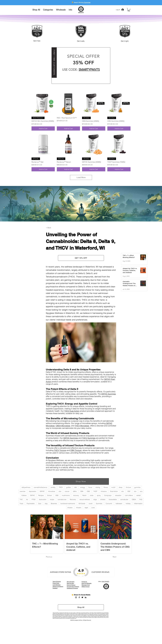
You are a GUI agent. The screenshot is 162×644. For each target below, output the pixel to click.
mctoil (113, 487)
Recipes (41, 495)
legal (86, 508)
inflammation (138, 504)
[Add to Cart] (43, 128)
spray (99, 495)
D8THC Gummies (71, 438)
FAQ (141, 499)
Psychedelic (31, 504)
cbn (135, 491)
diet (76, 487)
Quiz (40, 504)
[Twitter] (82, 597)
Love (93, 508)
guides (68, 487)
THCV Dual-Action (72, 411)
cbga (95, 499)
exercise (23, 491)
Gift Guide (82, 504)
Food (21, 504)
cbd (60, 491)
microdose (52, 491)
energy (83, 487)
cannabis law (62, 499)
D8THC (42, 491)
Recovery (73, 499)
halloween (119, 504)
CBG (88, 491)
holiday (128, 504)
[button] (48, 10)
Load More (81, 177)
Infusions (104, 491)
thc (27, 499)
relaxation (118, 495)
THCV (61, 487)
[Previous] (53, 557)
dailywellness (26, 487)
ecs (141, 491)
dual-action (43, 499)
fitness (106, 487)
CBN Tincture (76, 450)
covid (91, 504)
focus (90, 487)
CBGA (134, 499)
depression (33, 491)
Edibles (24, 495)
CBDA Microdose (63, 426)
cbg (46, 504)
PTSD (34, 499)
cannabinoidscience (40, 487)
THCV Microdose (82, 426)
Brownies (54, 504)
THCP (95, 491)
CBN (82, 491)
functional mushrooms (68, 504)
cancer (67, 491)
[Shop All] (81, 607)
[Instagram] (76, 597)
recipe (52, 499)
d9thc (75, 491)
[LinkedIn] (86, 597)
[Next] (111, 557)
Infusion (79, 508)
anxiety (53, 487)
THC (21, 499)
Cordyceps (108, 495)
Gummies (87, 2)
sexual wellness (85, 499)
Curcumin (109, 504)
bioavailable (113, 499)
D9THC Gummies (109, 394)
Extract (50, 495)
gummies (137, 487)
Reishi (84, 495)
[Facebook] (79, 597)
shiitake (103, 499)
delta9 (138, 495)
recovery (76, 495)
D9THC (32, 495)
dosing (98, 487)
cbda (92, 495)
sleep (121, 487)
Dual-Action (114, 491)
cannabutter (124, 499)
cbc (123, 491)
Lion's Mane (129, 495)
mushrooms (66, 495)
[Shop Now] (81, 481)
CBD (57, 495)
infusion (70, 508)
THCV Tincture (60, 450)
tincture (128, 487)
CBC (129, 491)
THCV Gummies (89, 438)
